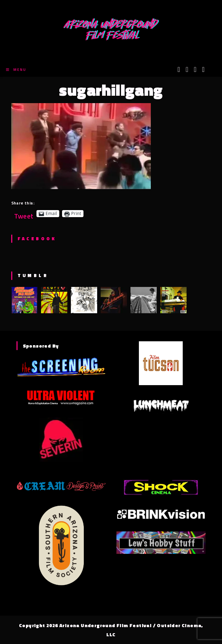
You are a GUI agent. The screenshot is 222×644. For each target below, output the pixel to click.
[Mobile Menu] (16, 70)
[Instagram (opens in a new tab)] (195, 69)
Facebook (37, 239)
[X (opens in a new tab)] (179, 69)
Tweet (24, 213)
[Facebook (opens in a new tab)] (187, 69)
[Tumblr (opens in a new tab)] (203, 69)
